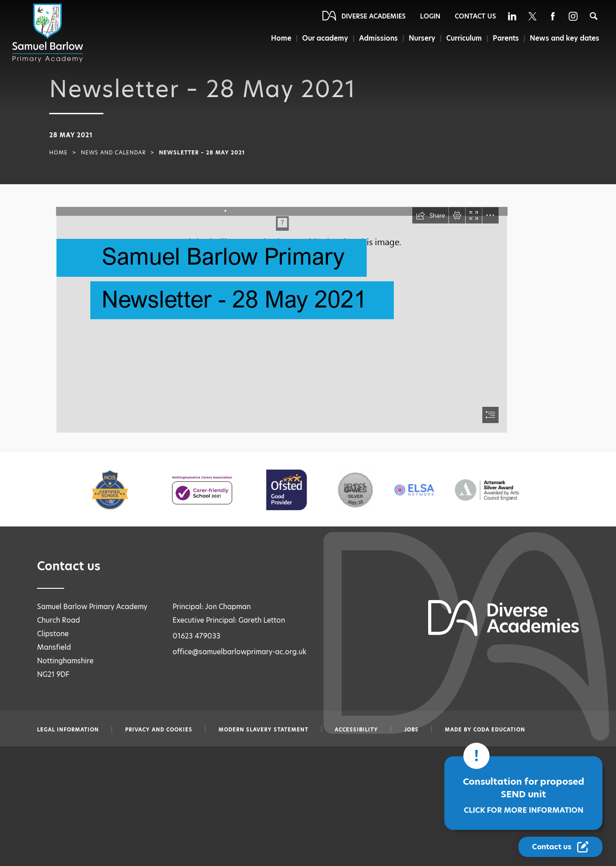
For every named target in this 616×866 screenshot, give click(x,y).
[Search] (594, 16)
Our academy (324, 38)
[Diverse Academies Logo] (49, 33)
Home (280, 38)
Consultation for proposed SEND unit (523, 795)
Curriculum (464, 38)
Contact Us (475, 16)
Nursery (422, 38)
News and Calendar (113, 153)
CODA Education (499, 730)
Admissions (378, 38)
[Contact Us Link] (560, 847)
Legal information (68, 730)
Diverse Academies (373, 16)
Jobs (411, 730)
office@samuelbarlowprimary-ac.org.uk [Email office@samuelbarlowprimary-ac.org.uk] (240, 652)
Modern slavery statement (264, 730)
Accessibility (356, 730)
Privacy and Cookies (159, 730)
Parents (505, 38)
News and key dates (565, 38)
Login (430, 16)
